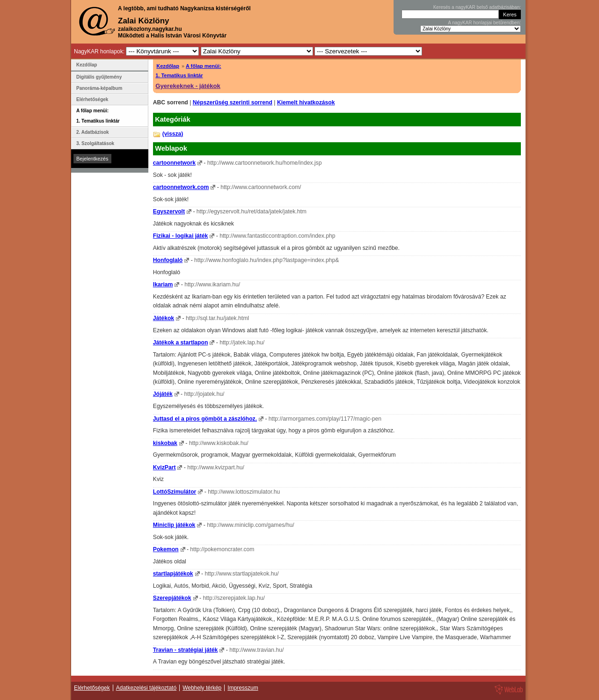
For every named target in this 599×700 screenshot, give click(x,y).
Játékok (164, 318)
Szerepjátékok (172, 598)
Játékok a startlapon (181, 343)
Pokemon (166, 549)
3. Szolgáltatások (95, 143)
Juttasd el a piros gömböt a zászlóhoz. (205, 419)
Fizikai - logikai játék (181, 236)
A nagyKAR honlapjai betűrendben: (484, 23)
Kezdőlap (168, 66)
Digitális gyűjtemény (99, 77)
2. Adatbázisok (93, 132)
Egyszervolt (169, 211)
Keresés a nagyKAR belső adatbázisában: (477, 7)
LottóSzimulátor (175, 492)
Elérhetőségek (92, 99)
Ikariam (163, 284)
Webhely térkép (202, 688)
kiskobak (165, 443)
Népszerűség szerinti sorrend (233, 102)
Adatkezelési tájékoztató (146, 688)
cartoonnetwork (174, 163)
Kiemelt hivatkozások (306, 102)
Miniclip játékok (174, 525)
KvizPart (164, 467)
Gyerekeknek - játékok (188, 86)
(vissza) (173, 134)
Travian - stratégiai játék (186, 650)
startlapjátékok (173, 574)
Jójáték (163, 394)
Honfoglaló (168, 260)
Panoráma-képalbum (99, 88)
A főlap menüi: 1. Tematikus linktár (98, 116)
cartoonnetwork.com (181, 187)
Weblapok (171, 148)
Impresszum (243, 688)
